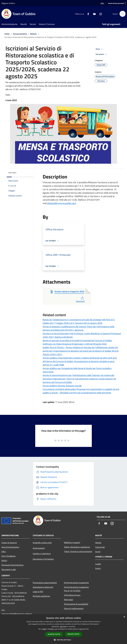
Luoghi (98, 564)
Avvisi (98, 552)
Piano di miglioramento (74, 608)
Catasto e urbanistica (42, 554)
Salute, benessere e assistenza (77, 547)
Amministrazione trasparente (76, 583)
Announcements (20, 34)
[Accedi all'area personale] (116, 3)
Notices (33, 34)
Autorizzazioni (39, 548)
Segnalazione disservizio (43, 587)
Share (99, 49)
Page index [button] (12, 173)
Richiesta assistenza (41, 596)
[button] (63, 640)
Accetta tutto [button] (54, 634)
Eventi (98, 568)
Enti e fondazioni (9, 556)
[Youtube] (93, 14)
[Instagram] (99, 14)
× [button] (124, 617)
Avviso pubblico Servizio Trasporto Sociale (62, 386)
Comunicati (100, 547)
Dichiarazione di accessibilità (76, 604)
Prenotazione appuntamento (45, 583)
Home (7, 34)
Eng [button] (104, 3)
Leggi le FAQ (38, 592)
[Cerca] (123, 14)
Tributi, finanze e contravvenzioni (78, 551)
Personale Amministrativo (12, 565)
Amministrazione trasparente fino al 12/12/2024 (76, 589)
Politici (4, 560)
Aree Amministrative (10, 547)
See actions (102, 54)
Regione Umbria (8, 3)
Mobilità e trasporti (72, 542)
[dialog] (63, 629)
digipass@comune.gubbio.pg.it (62, 203)
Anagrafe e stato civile (42, 543)
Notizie (98, 543)
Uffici (4, 552)
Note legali (69, 600)
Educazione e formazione (43, 559)
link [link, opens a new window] (87, 629)
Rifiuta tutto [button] (73, 634)
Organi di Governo (9, 543)
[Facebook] (87, 14)
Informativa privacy (72, 595)
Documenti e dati (9, 569)
